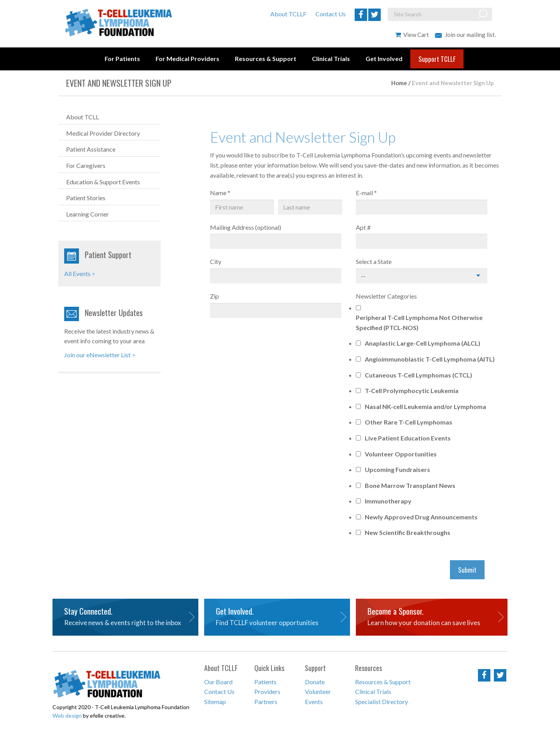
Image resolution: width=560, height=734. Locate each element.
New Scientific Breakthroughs (408, 532)
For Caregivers (86, 165)
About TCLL (82, 117)
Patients (265, 682)
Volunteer (318, 691)
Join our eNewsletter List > (100, 355)
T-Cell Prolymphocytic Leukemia (412, 391)
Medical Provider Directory (103, 133)
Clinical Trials (331, 59)
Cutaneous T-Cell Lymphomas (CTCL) (418, 375)
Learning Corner (87, 214)
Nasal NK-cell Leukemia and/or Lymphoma (425, 406)
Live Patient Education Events (408, 438)
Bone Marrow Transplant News (410, 485)
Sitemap (215, 702)
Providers (267, 691)
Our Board (218, 682)
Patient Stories (86, 198)
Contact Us (331, 14)
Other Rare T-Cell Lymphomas (409, 422)
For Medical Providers (187, 59)
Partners (266, 702)
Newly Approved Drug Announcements (421, 517)
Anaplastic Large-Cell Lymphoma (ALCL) (423, 343)
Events (314, 702)
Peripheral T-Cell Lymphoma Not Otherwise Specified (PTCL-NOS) (419, 322)
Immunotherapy (388, 501)
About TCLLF (288, 14)
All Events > (80, 274)
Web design (67, 716)
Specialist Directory (381, 702)
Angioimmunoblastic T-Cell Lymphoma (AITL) (430, 359)
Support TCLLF (437, 59)
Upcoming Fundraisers (397, 469)
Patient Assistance (91, 149)
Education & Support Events (103, 182)
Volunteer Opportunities (401, 454)
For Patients (122, 59)
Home (399, 83)
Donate (315, 682)
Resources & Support (266, 59)
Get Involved (384, 59)
